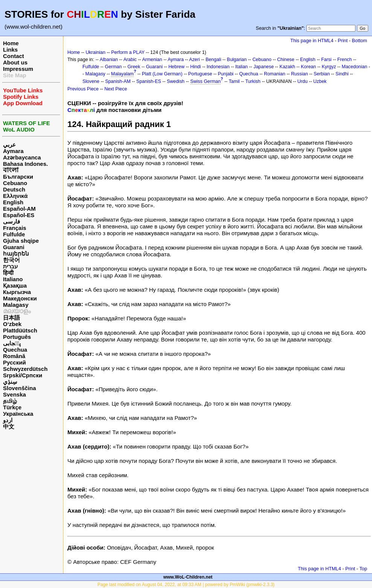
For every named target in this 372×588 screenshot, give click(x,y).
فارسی (11, 221)
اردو (8, 420)
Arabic (130, 60)
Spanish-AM (118, 81)
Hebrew (176, 67)
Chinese (286, 60)
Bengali (213, 60)
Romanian (275, 74)
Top (363, 569)
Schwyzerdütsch (25, 369)
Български (18, 177)
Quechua (15, 350)
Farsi (326, 60)
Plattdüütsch (20, 330)
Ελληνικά (15, 196)
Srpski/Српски (23, 375)
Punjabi (226, 74)
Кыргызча (17, 292)
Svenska (14, 394)
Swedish (176, 81)
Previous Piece (83, 89)
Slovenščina (20, 388)
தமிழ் (10, 401)
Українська (18, 414)
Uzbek (320, 81)
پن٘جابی (12, 343)
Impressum (18, 69)
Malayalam (122, 74)
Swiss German (205, 81)
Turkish (253, 81)
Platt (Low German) (162, 74)
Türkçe (12, 407)
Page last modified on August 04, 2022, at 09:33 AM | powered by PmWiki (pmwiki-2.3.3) (186, 585)
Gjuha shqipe (21, 241)
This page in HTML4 (312, 41)
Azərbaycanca (22, 157)
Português (17, 337)
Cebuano (15, 183)
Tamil (234, 81)
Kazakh (287, 67)
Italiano (13, 279)
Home (11, 43)
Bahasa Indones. (25, 164)
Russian (300, 74)
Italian (242, 67)
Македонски (20, 298)
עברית (10, 266)
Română (14, 356)
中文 (9, 426)
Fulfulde (14, 234)
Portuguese (200, 74)
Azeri (194, 60)
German (113, 67)
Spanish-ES (149, 81)
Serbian (322, 74)
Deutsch (14, 189)
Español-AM (19, 209)
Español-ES (19, 215)
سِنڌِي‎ (10, 382)
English (13, 202)
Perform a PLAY (128, 52)
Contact (14, 56)
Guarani (14, 247)
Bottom (360, 41)
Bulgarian (237, 60)
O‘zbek (12, 324)
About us (15, 62)
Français (15, 228)
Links (10, 50)
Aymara (13, 151)
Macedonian (355, 67)
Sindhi (342, 74)
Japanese (264, 67)
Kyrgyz (329, 67)
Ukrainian (95, 52)
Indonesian (218, 67)
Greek (134, 67)
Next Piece (116, 89)
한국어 (11, 260)
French (345, 60)
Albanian (109, 60)
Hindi (195, 67)
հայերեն (16, 253)
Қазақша (15, 286)
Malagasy (16, 305)
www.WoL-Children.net (188, 577)
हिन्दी (8, 273)
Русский (14, 362)
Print (343, 41)
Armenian (152, 60)
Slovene (91, 81)
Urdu (303, 81)
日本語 (11, 318)
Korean (308, 67)
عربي (9, 145)
